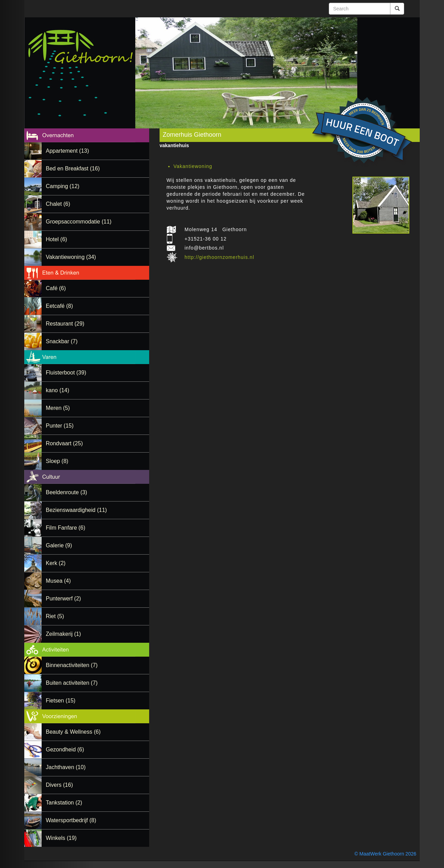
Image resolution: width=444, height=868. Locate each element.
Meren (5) (58, 408)
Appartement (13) (67, 151)
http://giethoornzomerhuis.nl (219, 257)
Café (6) (56, 288)
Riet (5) (55, 616)
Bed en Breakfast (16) (73, 168)
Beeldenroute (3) (66, 492)
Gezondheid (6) (65, 749)
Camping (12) (63, 186)
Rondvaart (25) (64, 443)
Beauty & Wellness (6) (73, 732)
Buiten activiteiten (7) (72, 683)
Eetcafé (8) (59, 306)
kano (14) (58, 390)
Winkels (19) (61, 838)
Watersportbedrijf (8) (71, 820)
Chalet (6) (58, 204)
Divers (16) (59, 785)
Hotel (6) (56, 239)
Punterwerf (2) (63, 599)
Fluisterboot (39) (66, 373)
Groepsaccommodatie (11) (79, 222)
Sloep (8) (57, 461)
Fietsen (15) (61, 701)
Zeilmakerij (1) (63, 634)
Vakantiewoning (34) (71, 257)
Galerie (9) (59, 545)
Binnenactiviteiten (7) (72, 665)
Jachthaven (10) (66, 767)
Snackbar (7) (62, 341)
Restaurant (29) (65, 324)
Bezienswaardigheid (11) (76, 510)
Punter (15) (60, 426)
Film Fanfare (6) (66, 528)
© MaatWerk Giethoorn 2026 (385, 854)
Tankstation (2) (64, 803)
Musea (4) (58, 581)
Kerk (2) (56, 563)
